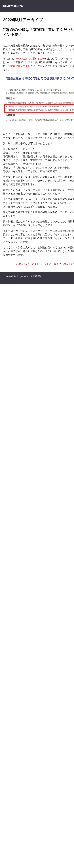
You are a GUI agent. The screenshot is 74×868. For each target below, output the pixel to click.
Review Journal (13, 6)
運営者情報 (36, 276)
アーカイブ (55, 264)
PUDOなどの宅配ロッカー (30, 59)
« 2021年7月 (23, 264)
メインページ (39, 264)
